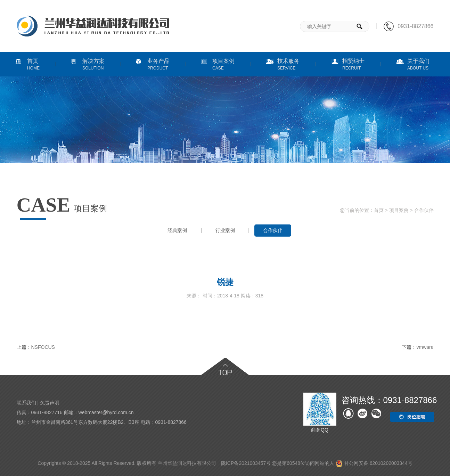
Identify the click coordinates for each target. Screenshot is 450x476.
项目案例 (399, 210)
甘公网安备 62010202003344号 (374, 463)
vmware (425, 347)
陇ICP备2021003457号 (246, 463)
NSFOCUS (43, 347)
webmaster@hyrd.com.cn (106, 412)
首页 (379, 210)
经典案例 (177, 230)
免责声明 (50, 403)
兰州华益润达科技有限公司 (187, 463)
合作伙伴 (424, 210)
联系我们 (26, 403)
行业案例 (225, 230)
